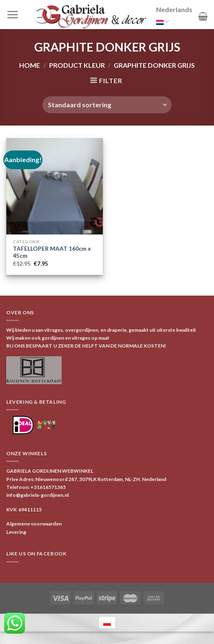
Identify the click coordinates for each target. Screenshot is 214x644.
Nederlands (174, 17)
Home (30, 65)
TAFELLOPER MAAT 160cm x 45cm (52, 252)
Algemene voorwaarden (34, 524)
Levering (16, 532)
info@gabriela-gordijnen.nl (37, 495)
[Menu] (12, 15)
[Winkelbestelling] (107, 105)
